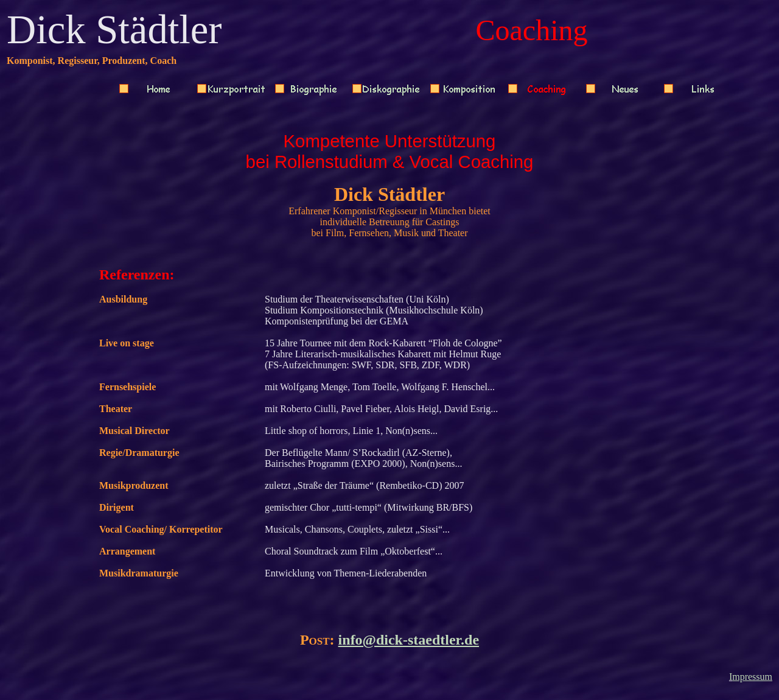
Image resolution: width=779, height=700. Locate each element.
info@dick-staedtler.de (409, 640)
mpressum (752, 677)
